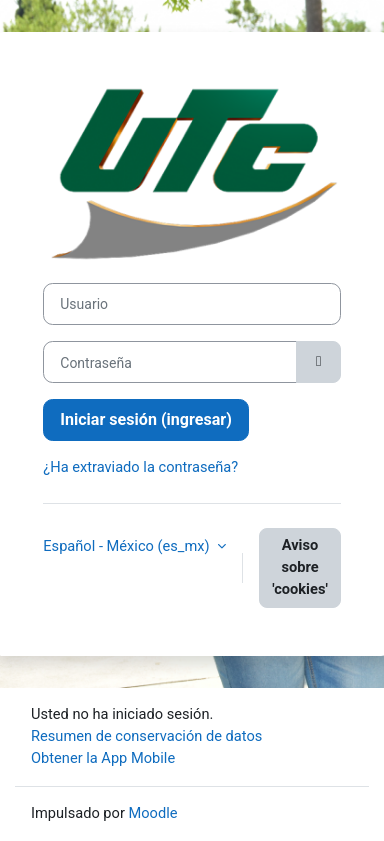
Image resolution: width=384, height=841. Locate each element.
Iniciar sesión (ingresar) (146, 419)
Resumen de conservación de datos (146, 736)
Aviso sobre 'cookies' (300, 567)
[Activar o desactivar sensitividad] (318, 362)
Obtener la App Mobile (103, 758)
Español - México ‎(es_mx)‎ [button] (128, 546)
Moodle (153, 813)
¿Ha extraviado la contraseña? (140, 467)
